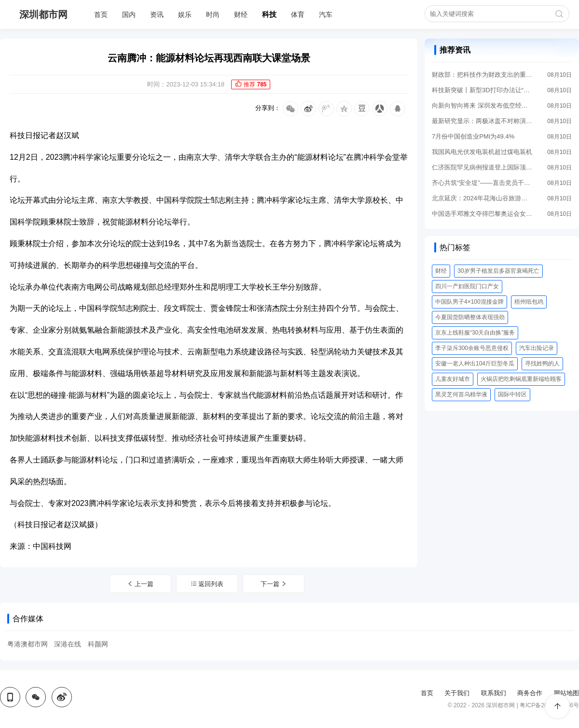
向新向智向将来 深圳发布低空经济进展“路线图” (482, 105)
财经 (241, 14)
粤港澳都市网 (28, 644)
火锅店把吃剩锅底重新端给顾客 (521, 379)
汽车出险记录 (537, 348)
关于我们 (457, 693)
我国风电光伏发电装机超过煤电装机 (482, 152)
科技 (269, 14)
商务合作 (530, 693)
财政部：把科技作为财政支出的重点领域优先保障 (482, 75)
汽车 (326, 14)
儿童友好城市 (453, 379)
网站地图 (566, 693)
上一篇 (140, 584)
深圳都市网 (43, 14)
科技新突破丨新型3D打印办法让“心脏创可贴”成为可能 (482, 90)
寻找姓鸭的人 (542, 364)
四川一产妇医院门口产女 (467, 286)
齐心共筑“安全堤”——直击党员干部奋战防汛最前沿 (482, 183)
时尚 (213, 14)
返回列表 (207, 584)
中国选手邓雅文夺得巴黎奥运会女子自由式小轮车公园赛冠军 (482, 214)
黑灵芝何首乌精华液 (461, 394)
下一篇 (274, 584)
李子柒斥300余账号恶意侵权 (472, 348)
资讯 (157, 14)
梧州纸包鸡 (529, 302)
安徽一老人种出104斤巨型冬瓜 (475, 364)
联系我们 (494, 693)
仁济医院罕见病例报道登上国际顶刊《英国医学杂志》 (482, 167)
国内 (129, 14)
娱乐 (185, 14)
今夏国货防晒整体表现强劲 (470, 317)
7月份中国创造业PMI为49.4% (473, 136)
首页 (101, 14)
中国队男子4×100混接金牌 (469, 302)
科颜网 (98, 644)
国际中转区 (512, 394)
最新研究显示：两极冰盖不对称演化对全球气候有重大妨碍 (482, 121)
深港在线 (68, 644)
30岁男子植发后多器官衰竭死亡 (498, 271)
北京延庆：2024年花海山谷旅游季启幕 (482, 198)
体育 (298, 14)
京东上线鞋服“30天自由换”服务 (475, 333)
